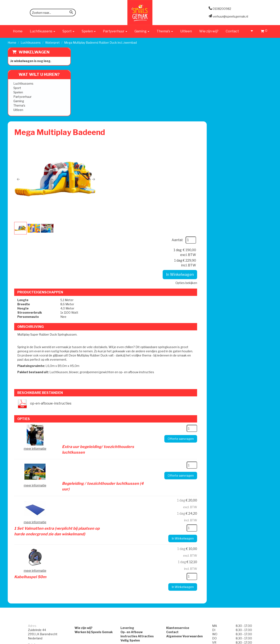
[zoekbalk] (53, 13)
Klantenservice (178, 486)
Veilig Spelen (130, 499)
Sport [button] (68, 31)
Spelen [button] (89, 31)
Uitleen (186, 31)
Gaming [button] (142, 31)
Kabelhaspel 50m (144, 409)
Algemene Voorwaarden (185, 495)
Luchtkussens (31, 43)
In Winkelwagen (245, 102)
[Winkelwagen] (264, 32)
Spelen (18, 92)
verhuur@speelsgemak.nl (46, 518)
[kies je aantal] (257, 299)
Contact (232, 31)
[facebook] (261, 640)
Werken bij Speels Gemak (93, 491)
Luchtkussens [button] (42, 31)
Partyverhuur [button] (115, 31)
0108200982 (37, 507)
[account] (250, 31)
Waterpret (52, 43)
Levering (127, 486)
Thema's (19, 105)
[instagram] (269, 640)
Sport (17, 88)
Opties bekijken (252, 111)
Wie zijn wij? (209, 31)
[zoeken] (71, 13)
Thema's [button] (165, 31)
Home (18, 31)
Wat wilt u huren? (36, 74)
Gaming (19, 101)
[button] (85, 106)
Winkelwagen (34, 52)
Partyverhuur (22, 97)
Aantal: (243, 68)
